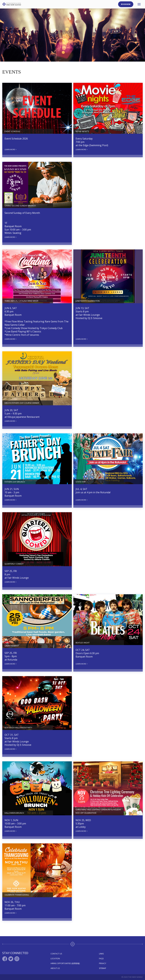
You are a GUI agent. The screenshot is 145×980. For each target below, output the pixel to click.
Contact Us (56, 954)
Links (101, 954)
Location (55, 959)
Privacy (103, 963)
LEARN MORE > (11, 149)
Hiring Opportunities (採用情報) (65, 963)
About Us (55, 968)
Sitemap (103, 968)
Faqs (101, 959)
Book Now (126, 4)
